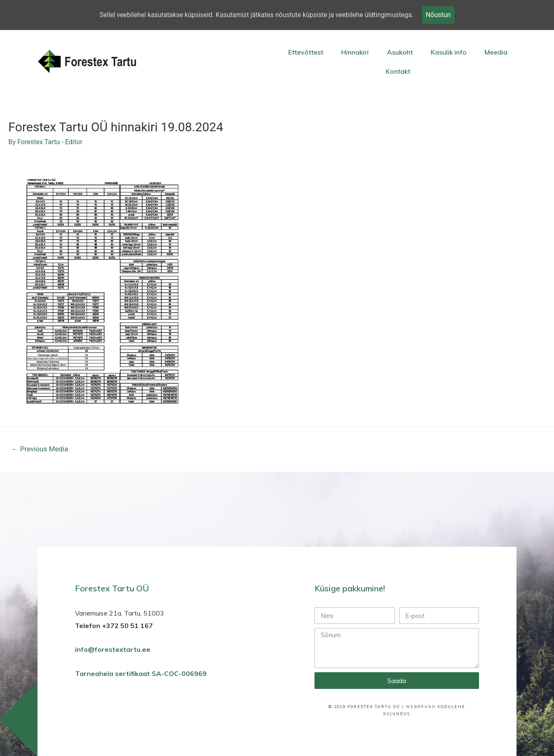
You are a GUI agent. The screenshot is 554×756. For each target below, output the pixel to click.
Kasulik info (449, 52)
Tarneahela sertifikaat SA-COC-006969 (142, 674)
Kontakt (398, 71)
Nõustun (441, 15)
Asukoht (400, 52)
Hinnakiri (355, 52)
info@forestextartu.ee (113, 650)
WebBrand (421, 707)
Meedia (496, 52)
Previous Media (40, 449)
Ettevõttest (306, 52)
